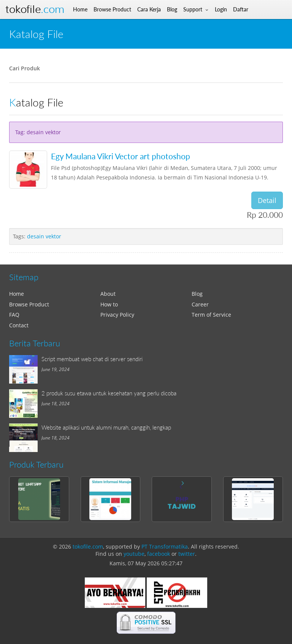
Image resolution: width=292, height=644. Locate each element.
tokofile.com (88, 546)
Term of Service (211, 315)
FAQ (14, 315)
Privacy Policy (117, 315)
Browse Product (29, 304)
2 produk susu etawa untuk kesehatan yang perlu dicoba (109, 393)
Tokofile (35, 9)
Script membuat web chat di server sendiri (92, 359)
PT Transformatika (165, 546)
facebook (159, 554)
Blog (197, 294)
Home (17, 294)
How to (109, 304)
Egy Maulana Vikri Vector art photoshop (121, 156)
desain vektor (44, 236)
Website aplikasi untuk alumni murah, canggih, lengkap (106, 427)
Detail (267, 200)
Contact (19, 325)
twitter (187, 554)
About (108, 294)
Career (200, 304)
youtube (134, 554)
